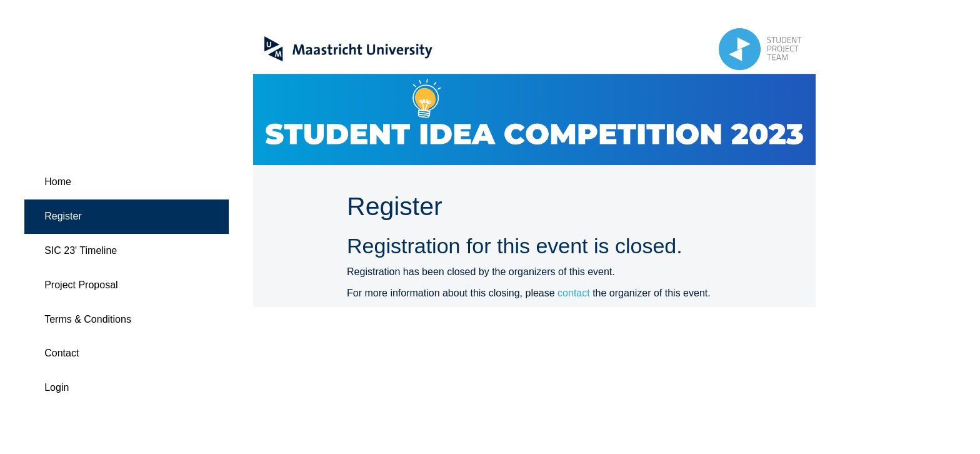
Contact (62, 353)
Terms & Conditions (88, 319)
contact (574, 293)
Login (57, 387)
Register (63, 216)
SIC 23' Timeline (81, 250)
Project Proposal (81, 285)
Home (58, 182)
